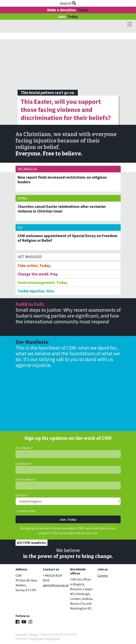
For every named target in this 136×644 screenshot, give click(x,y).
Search (68, 3)
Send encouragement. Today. (43, 282)
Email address (26, 479)
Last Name (24, 464)
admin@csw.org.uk (56, 585)
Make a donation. (68, 10)
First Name (24, 448)
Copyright (22, 634)
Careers (103, 575)
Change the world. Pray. (38, 274)
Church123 (36, 639)
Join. (68, 17)
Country (22, 495)
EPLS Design (53, 639)
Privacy (34, 634)
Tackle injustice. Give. (36, 291)
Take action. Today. (34, 266)
